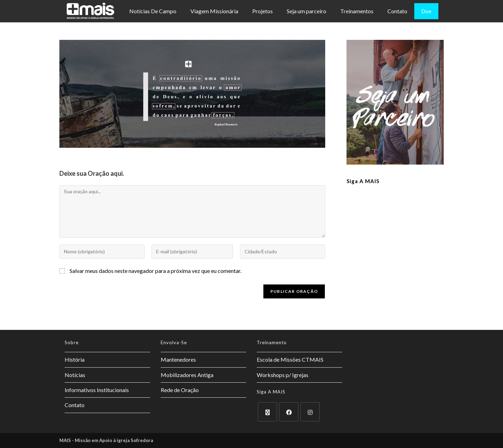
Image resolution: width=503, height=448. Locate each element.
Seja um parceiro (307, 11)
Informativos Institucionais (97, 390)
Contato (397, 11)
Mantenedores (178, 359)
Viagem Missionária (214, 11)
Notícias (75, 375)
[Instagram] (310, 412)
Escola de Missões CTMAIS (290, 359)
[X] (267, 412)
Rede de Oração (180, 390)
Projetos (263, 11)
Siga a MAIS (363, 181)
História (75, 359)
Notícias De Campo (153, 11)
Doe (426, 11)
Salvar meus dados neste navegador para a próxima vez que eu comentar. (155, 271)
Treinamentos (357, 11)
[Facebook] (289, 412)
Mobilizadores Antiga (187, 375)
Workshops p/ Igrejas (283, 375)
